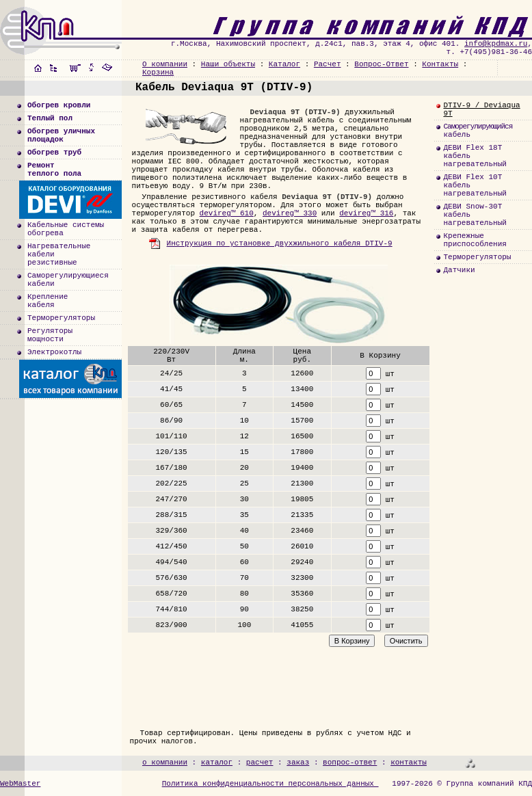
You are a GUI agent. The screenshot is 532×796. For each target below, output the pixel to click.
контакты (409, 762)
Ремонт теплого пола (54, 170)
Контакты (440, 64)
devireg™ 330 (290, 213)
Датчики (459, 270)
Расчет (328, 64)
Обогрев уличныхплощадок (61, 135)
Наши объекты (228, 64)
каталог (217, 762)
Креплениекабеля (48, 301)
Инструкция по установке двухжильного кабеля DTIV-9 (271, 243)
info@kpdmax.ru (496, 44)
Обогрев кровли (59, 105)
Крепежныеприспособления (475, 240)
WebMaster (20, 784)
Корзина (158, 72)
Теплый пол (50, 118)
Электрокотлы (54, 352)
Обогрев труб (54, 152)
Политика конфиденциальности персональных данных (270, 784)
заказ (298, 762)
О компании (165, 64)
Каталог (284, 64)
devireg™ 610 (227, 213)
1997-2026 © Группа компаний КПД (462, 784)
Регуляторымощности (50, 335)
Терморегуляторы (61, 318)
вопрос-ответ (350, 762)
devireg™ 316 (366, 213)
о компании (165, 762)
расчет (260, 762)
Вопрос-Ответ (381, 64)
